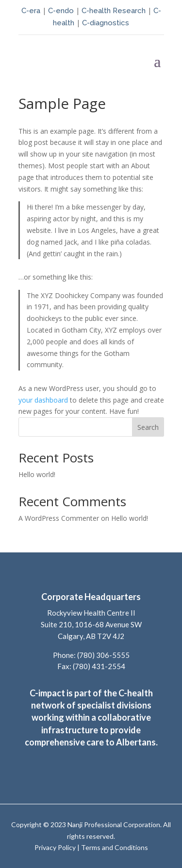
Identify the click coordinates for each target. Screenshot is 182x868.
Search (148, 427)
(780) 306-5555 (103, 655)
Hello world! (37, 474)
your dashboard (43, 400)
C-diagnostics (106, 23)
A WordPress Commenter (59, 518)
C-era (32, 11)
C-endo (60, 11)
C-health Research (114, 11)
